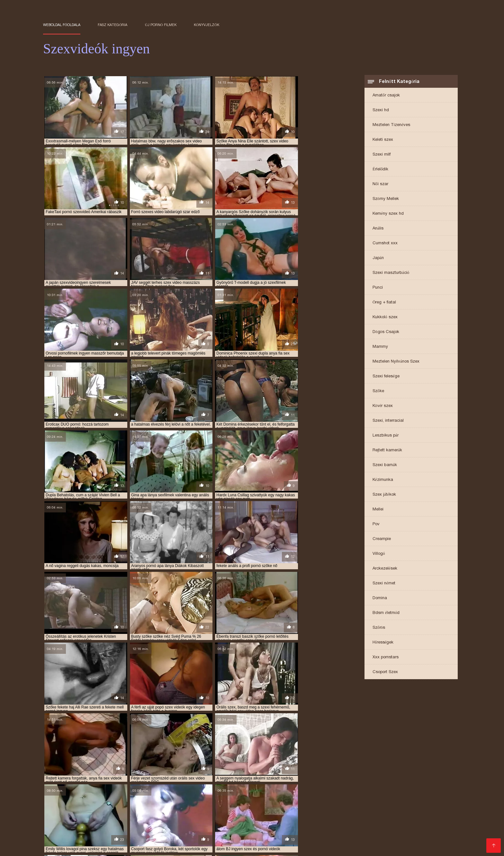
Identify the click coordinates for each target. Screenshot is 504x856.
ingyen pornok (88, 801)
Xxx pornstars (386, 658)
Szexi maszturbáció (391, 273)
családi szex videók (263, 794)
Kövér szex (383, 406)
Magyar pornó (165, 821)
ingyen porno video (363, 797)
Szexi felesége (386, 377)
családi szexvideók (347, 794)
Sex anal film (422, 831)
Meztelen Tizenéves (391, 125)
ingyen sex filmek (185, 801)
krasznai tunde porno (244, 805)
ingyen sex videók (261, 801)
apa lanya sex (86, 794)
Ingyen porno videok (248, 837)
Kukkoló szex (385, 317)
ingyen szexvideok (124, 805)
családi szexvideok (306, 794)
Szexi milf (382, 155)
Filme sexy (312, 826)
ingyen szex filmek (373, 801)
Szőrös (379, 628)
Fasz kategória (113, 25)
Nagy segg (444, 847)
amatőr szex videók (62, 790)
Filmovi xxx (56, 816)
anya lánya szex (381, 790)
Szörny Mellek (386, 199)
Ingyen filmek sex (330, 816)
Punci (378, 288)
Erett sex (411, 816)
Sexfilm (430, 826)
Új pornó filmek (161, 25)
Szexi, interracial (388, 421)
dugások (437, 794)
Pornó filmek (178, 826)
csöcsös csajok (386, 794)
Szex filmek (85, 821)
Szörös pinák (180, 842)
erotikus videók (160, 797)
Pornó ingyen (327, 831)
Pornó (379, 842)
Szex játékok (384, 495)
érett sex (147, 847)
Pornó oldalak (290, 837)
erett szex (431, 821)
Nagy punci (357, 842)
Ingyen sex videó (80, 826)
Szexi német (384, 584)
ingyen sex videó (223, 801)
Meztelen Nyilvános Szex (396, 362)
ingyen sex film (148, 801)
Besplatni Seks (123, 831)
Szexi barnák (385, 465)
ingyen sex (118, 801)
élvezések (93, 797)
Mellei (378, 510)
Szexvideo (134, 821)
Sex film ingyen (231, 821)
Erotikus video (370, 847)
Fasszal (109, 821)
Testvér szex (297, 842)
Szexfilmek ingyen (88, 837)
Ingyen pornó (145, 826)
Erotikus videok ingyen (204, 831)
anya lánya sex (345, 790)
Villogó (379, 554)
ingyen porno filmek (318, 797)
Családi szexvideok (376, 816)
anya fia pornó (187, 790)
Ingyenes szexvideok (332, 837)
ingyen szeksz (335, 801)
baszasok (202, 794)
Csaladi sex (328, 842)
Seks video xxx (362, 831)
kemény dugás (203, 805)
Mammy (380, 347)
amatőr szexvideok (148, 790)
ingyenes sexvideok (166, 805)
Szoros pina (198, 821)
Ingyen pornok (159, 831)
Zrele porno (186, 816)
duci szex (415, 794)
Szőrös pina (208, 826)
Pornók (100, 847)
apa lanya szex (119, 794)
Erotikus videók (263, 842)
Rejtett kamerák (387, 451)
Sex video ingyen (240, 847)
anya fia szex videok (226, 790)
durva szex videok (61, 797)
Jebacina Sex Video (352, 821)
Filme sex (393, 831)
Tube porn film (268, 821)
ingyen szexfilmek (83, 805)
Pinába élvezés (96, 842)
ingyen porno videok (407, 797)
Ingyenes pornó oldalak (143, 816)
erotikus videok (124, 797)
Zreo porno (115, 826)
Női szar (380, 184)
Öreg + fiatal (384, 303)
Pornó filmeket (202, 847)
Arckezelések (385, 569)
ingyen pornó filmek (273, 797)
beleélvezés (228, 794)
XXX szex (171, 847)
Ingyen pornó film (307, 821)
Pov (376, 524)
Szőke (378, 391)
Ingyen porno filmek (412, 842)
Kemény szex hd (388, 214)
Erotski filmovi (281, 826)
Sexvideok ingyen (409, 847)
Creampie (382, 539)
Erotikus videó (127, 837)
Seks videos (341, 826)
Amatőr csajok (386, 96)
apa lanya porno (418, 790)
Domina (380, 598)
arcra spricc (151, 794)
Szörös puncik (218, 816)
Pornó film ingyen (397, 821)
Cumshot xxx (385, 243)
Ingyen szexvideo (287, 816)
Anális (378, 229)
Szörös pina (251, 816)
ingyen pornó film (230, 797)
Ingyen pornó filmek (220, 842)
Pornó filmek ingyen (199, 837)
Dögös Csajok (386, 332)
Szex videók (160, 837)
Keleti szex (383, 140)
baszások (178, 794)
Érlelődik (380, 170)
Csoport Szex (385, 672)
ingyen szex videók (414, 801)
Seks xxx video (250, 831)
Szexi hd (381, 110)
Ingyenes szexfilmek (139, 842)
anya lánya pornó (308, 790)
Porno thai (369, 826)
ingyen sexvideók (300, 801)
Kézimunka (383, 480)
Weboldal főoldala (62, 25)
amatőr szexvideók (106, 790)
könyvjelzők (207, 25)
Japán (378, 258)
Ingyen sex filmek (379, 837)
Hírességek (383, 643)
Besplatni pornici (84, 831)
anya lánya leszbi (268, 790)
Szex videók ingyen (424, 837)
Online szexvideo (290, 831)
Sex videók (76, 847)
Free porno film (401, 826)
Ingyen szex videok (329, 847)
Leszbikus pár (386, 436)
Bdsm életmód (386, 613)
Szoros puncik (59, 842)
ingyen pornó (194, 797)
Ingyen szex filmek (93, 816)
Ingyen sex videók (283, 847)
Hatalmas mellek (244, 826)
